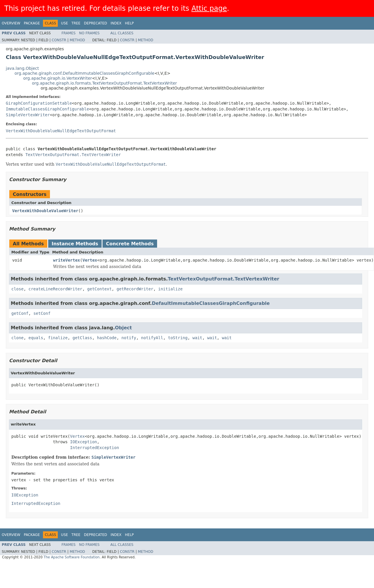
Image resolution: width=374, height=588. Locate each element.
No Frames (89, 33)
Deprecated (96, 23)
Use (64, 23)
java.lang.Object (22, 68)
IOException (83, 442)
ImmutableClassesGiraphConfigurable (47, 109)
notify (129, 338)
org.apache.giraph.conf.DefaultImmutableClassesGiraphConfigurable (84, 73)
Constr (59, 40)
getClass (82, 338)
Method (77, 40)
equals (36, 338)
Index (116, 23)
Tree (76, 23)
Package (32, 23)
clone (17, 338)
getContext (99, 289)
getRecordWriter (135, 289)
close (17, 289)
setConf (42, 313)
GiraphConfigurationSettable (39, 103)
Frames (69, 33)
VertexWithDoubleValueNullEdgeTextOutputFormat (61, 131)
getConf (20, 313)
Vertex (90, 260)
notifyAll (152, 338)
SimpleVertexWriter (28, 115)
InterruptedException (95, 448)
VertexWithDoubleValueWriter (45, 211)
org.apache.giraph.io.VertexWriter (58, 78)
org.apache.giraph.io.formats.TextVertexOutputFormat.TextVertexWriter (104, 83)
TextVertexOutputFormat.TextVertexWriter (73, 155)
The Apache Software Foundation (72, 557)
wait (197, 338)
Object (124, 328)
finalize (58, 338)
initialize (170, 289)
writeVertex (67, 260)
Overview (11, 23)
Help (129, 23)
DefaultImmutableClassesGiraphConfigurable (211, 303)
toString (178, 338)
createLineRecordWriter (55, 289)
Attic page (209, 8)
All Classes (122, 33)
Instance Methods (75, 244)
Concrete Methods (130, 244)
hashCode (107, 338)
